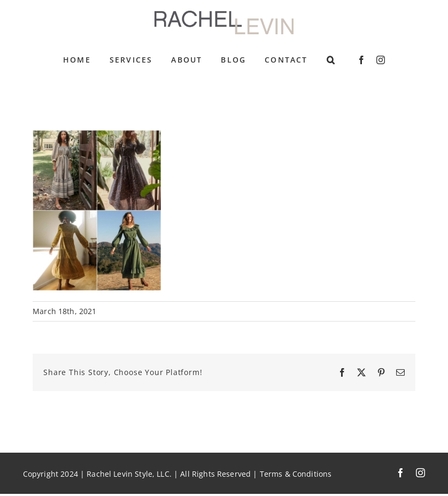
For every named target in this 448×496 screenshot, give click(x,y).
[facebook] (361, 60)
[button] (331, 60)
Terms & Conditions (296, 474)
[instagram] (381, 60)
